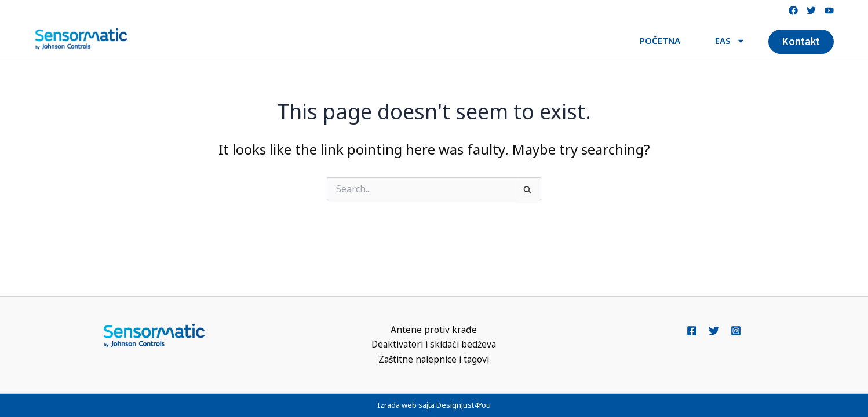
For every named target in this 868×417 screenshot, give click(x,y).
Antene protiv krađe (434, 329)
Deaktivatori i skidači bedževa (434, 344)
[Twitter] (714, 330)
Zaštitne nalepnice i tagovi (434, 360)
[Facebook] (692, 330)
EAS (730, 41)
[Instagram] (736, 330)
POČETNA (660, 41)
